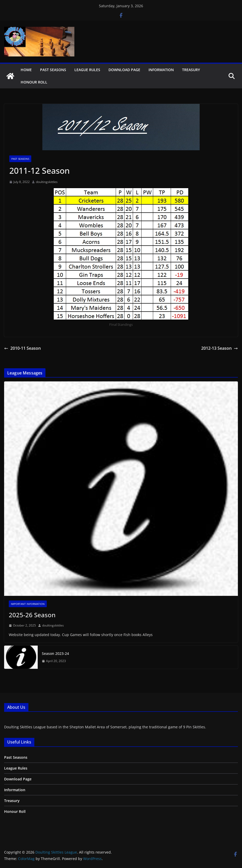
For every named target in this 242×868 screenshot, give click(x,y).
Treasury (191, 70)
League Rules (87, 70)
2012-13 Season (220, 348)
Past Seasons (53, 70)
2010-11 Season (22, 348)
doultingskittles (47, 182)
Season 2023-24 (55, 653)
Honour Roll (34, 82)
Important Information (28, 604)
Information (161, 70)
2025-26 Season (32, 615)
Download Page (124, 70)
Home (26, 70)
